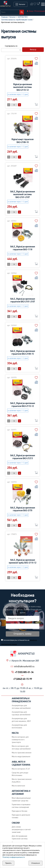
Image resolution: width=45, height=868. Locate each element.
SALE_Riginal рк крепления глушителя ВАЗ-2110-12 (23, 405)
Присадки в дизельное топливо (21, 816)
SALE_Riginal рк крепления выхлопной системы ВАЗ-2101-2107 (23, 194)
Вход (31, 11)
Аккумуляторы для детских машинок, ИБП (21, 720)
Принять (8, 863)
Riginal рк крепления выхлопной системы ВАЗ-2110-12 (23, 87)
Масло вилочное (18, 786)
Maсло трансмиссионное (22, 753)
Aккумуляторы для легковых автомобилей (21, 707)
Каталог (13, 17)
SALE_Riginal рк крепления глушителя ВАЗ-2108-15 (23, 352)
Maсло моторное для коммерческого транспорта (20, 740)
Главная (4, 17)
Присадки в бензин (19, 811)
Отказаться (36, 863)
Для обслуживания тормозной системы (20, 837)
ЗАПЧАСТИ (22, 17)
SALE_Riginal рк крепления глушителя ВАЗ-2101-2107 (23, 300)
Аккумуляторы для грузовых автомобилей (21, 713)
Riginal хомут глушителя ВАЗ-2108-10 (22, 141)
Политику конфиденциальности (14, 857)
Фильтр (33, 50)
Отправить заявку (22, 634)
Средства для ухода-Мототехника (20, 774)
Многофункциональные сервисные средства (21, 799)
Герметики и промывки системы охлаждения (21, 806)
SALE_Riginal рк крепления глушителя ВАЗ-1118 (23, 248)
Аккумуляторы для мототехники (19, 726)
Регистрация (40, 11)
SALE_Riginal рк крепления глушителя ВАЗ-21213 (23, 457)
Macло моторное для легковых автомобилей (21, 747)
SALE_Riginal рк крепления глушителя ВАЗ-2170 (23, 509)
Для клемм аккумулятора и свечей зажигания (21, 829)
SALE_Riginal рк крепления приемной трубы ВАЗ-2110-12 (22, 561)
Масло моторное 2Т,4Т (21, 769)
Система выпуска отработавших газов (17, 20)
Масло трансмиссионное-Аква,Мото (22, 780)
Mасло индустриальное (21, 756)
